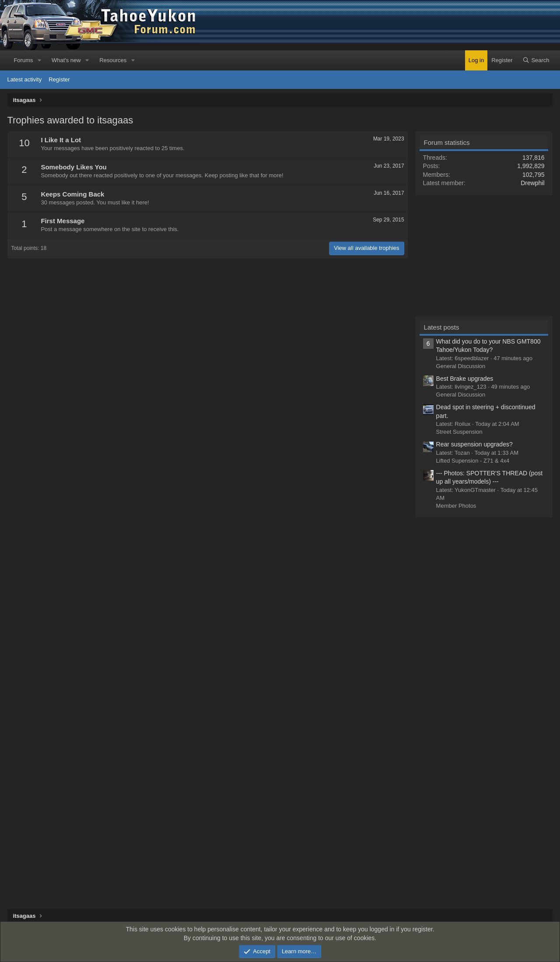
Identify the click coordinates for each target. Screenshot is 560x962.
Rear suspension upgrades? (474, 444)
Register (59, 79)
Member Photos (456, 506)
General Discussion (461, 366)
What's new (66, 60)
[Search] (536, 60)
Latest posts (442, 327)
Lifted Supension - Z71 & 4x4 (473, 461)
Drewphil (532, 183)
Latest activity (24, 79)
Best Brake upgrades (465, 379)
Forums (23, 60)
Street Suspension (459, 432)
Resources (113, 60)
